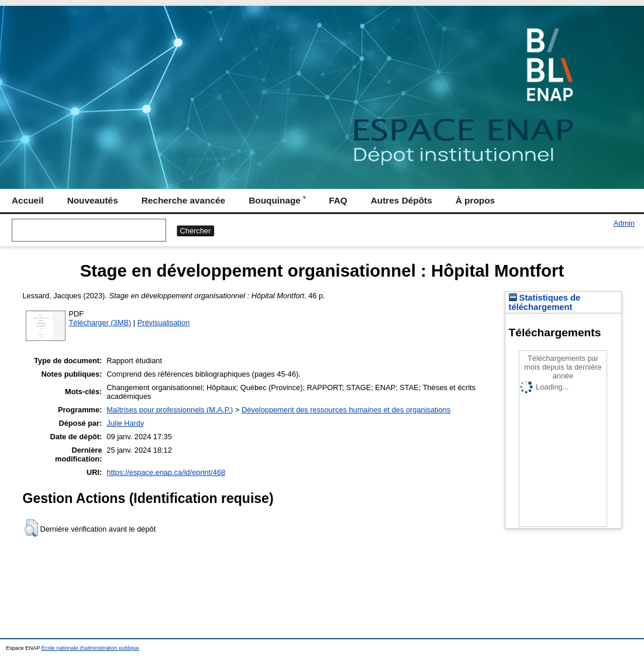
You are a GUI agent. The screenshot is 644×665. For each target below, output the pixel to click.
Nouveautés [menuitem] (93, 200)
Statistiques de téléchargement (545, 302)
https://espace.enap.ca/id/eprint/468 (166, 472)
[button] (31, 528)
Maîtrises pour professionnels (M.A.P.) (170, 410)
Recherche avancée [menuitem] (183, 200)
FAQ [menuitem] (338, 200)
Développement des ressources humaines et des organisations (346, 410)
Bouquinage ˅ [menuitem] (277, 200)
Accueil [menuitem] (28, 200)
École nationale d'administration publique (90, 648)
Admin (624, 223)
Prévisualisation (164, 323)
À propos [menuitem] (475, 200)
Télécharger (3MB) (100, 323)
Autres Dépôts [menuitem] (402, 200)
